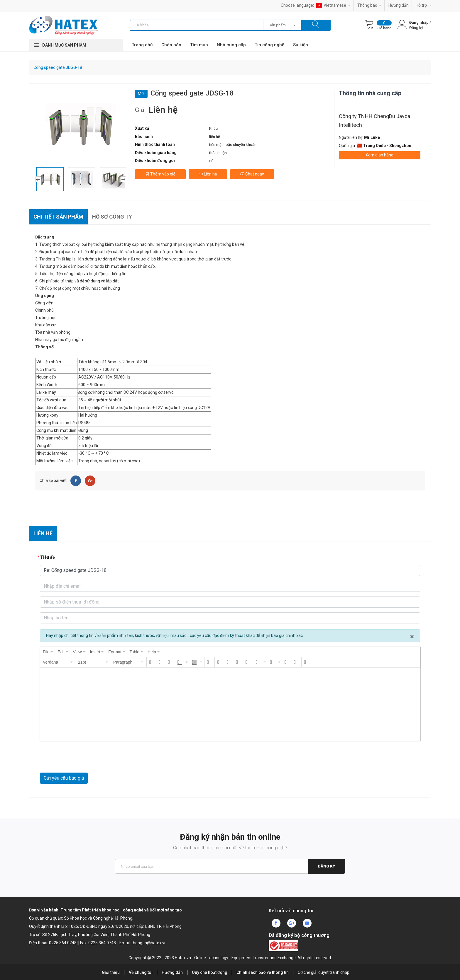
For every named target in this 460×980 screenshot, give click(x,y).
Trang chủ (142, 45)
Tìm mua (199, 45)
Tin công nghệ (269, 45)
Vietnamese (333, 5)
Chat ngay (252, 174)
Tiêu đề (48, 557)
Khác (213, 128)
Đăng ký (327, 866)
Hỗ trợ (423, 5)
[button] (58, 662)
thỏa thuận (218, 153)
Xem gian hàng (379, 155)
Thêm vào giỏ (160, 174)
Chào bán (171, 45)
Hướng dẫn (399, 5)
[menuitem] (48, 652)
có (211, 161)
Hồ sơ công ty (112, 217)
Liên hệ (208, 174)
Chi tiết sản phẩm (58, 217)
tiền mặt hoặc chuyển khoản (233, 145)
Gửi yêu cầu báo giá (64, 778)
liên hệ (215, 137)
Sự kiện (301, 45)
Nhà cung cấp (231, 45)
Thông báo (369, 5)
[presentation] (48, 652)
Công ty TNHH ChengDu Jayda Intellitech (374, 121)
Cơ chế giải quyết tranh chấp (324, 972)
